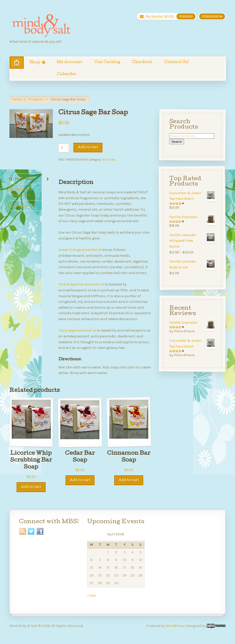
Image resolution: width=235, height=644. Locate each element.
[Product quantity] (64, 148)
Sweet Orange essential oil (80, 250)
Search (177, 142)
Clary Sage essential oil (77, 330)
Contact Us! (176, 62)
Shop (35, 63)
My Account (70, 62)
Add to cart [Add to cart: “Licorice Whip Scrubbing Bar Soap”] (31, 487)
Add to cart (88, 147)
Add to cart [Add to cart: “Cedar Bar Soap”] (80, 480)
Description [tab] (24, 179)
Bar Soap (109, 160)
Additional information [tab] (21, 192)
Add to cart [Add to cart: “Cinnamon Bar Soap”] (129, 480)
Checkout (142, 62)
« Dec (92, 596)
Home (17, 99)
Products (36, 99)
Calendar (67, 74)
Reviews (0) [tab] (24, 205)
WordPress (175, 626)
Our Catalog (107, 62)
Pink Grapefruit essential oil (81, 284)
